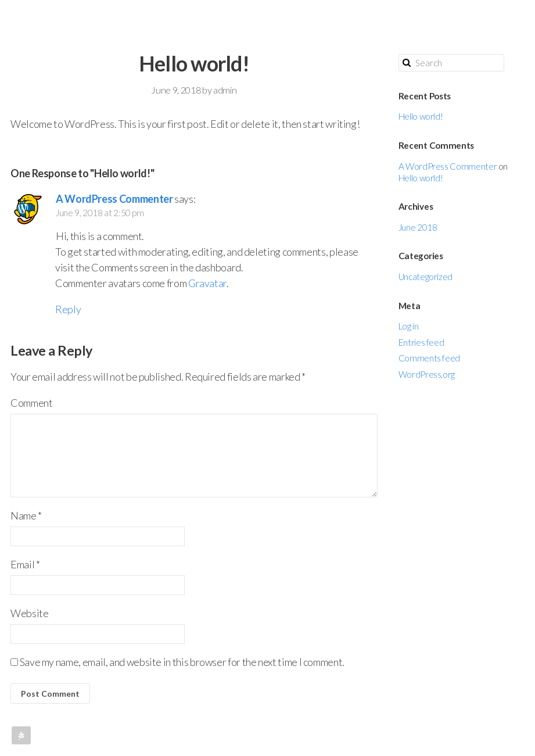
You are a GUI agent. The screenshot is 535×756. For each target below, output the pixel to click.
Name (26, 515)
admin (225, 90)
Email (25, 564)
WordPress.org (427, 374)
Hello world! (421, 116)
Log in (409, 326)
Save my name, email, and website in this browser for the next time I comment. (182, 662)
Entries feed (421, 342)
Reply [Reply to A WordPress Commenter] (68, 309)
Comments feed (429, 358)
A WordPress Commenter (114, 199)
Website (29, 613)
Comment (31, 403)
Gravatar (207, 283)
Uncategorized (426, 277)
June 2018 (418, 227)
